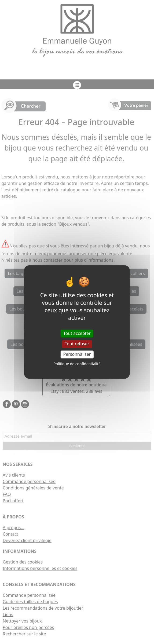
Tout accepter (77, 333)
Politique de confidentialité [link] (77, 364)
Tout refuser (77, 344)
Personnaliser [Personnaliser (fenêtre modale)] (77, 354)
